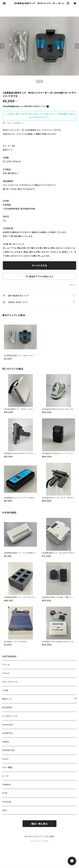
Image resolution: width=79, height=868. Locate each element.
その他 (5, 690)
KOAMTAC (8, 733)
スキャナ (6, 673)
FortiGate (7, 802)
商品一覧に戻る (39, 824)
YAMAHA (7, 785)
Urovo (5, 759)
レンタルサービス (10, 716)
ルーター (6, 776)
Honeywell (8, 725)
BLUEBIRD (7, 707)
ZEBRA (6, 742)
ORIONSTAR (8, 750)
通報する (73, 285)
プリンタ (6, 665)
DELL (5, 810)
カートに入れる (40, 265)
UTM (5, 793)
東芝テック (7, 699)
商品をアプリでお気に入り (39, 276)
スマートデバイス (10, 682)
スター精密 (7, 767)
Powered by (39, 841)
